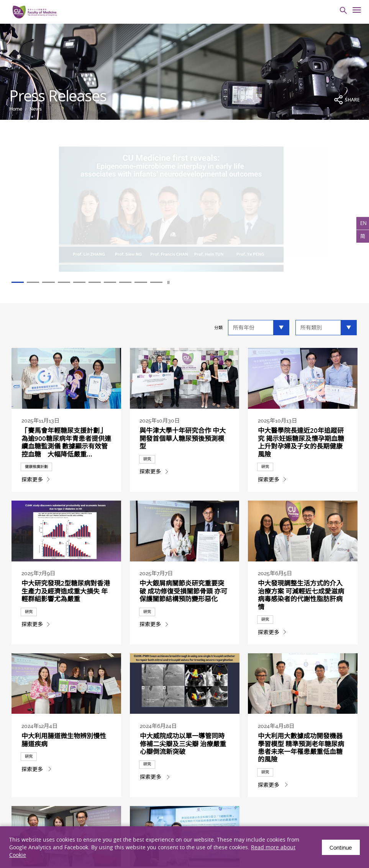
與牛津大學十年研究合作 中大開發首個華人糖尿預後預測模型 (183, 441)
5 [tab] (93, 283)
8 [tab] (148, 283)
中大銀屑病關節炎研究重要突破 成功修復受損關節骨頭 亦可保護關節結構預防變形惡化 (183, 634)
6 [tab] (111, 283)
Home (16, 109)
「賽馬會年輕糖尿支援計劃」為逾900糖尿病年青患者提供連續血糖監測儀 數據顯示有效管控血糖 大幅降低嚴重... (66, 445)
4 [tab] (74, 283)
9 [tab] (166, 283)
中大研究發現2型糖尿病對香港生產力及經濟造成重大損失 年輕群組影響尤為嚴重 (65, 630)
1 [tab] (19, 283)
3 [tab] (56, 283)
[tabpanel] (184, 214)
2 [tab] (38, 283)
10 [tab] (185, 283)
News (36, 109)
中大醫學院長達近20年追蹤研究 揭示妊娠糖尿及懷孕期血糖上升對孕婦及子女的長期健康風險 (301, 445)
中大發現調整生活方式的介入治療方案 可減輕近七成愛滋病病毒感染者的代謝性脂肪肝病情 (301, 634)
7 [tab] (130, 283)
